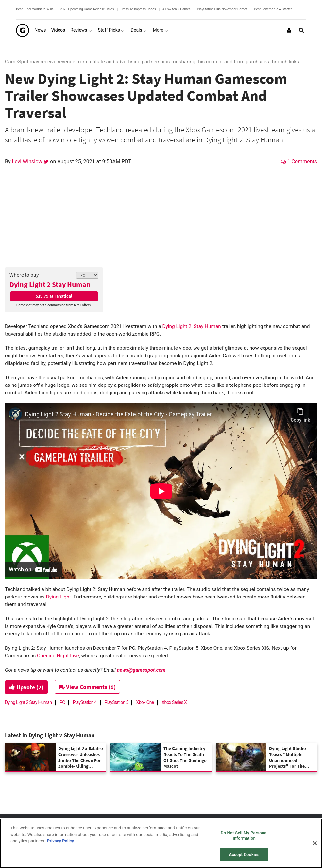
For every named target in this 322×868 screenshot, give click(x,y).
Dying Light (59, 597)
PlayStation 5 (117, 702)
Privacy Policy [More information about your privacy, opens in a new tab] (60, 841)
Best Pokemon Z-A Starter (273, 9)
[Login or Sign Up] (289, 30)
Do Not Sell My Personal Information (244, 835)
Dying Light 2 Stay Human (50, 284)
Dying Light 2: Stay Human (191, 326)
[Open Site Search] (301, 30)
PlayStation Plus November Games (222, 9)
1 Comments (299, 162)
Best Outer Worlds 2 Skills (35, 9)
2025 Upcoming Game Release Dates (87, 9)
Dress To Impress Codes (138, 9)
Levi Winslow (28, 162)
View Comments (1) (87, 687)
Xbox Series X (174, 702)
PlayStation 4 (85, 702)
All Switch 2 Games (177, 9)
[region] (161, 843)
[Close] (315, 843)
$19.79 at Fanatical (54, 296)
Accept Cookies (244, 854)
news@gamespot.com (141, 670)
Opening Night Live (58, 656)
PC (62, 702)
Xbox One (145, 702)
